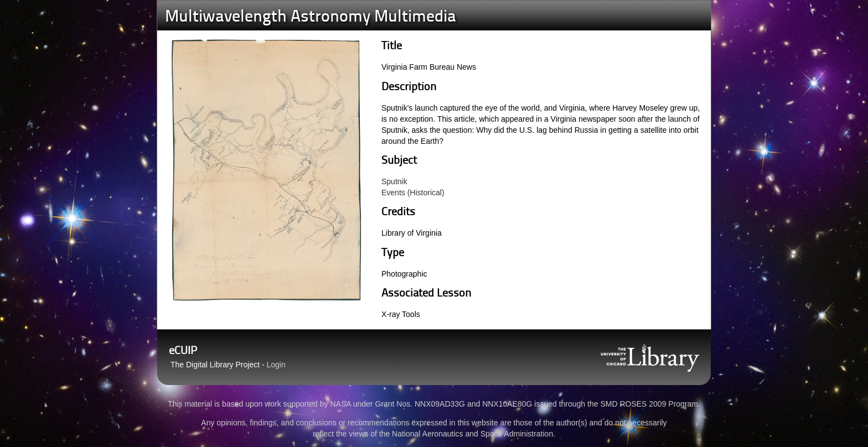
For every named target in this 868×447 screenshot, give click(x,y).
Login (276, 365)
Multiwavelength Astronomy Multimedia (311, 17)
